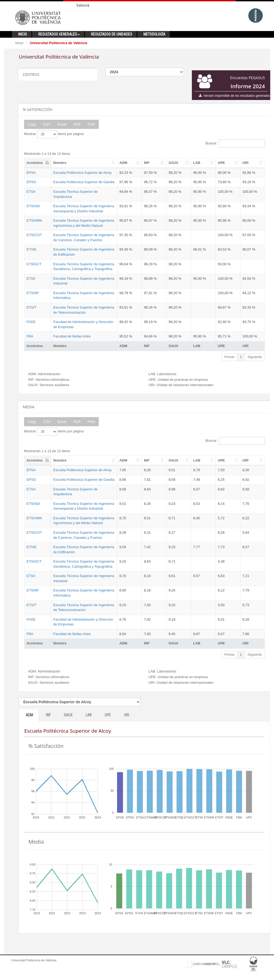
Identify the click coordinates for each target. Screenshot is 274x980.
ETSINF (33, 293)
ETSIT (31, 307)
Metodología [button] (154, 34)
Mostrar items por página (54, 134)
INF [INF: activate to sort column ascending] (147, 163)
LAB (89, 715)
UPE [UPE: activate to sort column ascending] (221, 163)
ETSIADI (33, 206)
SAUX (68, 715)
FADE (31, 322)
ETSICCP (34, 235)
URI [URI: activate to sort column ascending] (245, 163)
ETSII (31, 278)
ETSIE (32, 249)
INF (48, 715)
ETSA (31, 192)
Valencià (83, 5)
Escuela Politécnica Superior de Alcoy (82, 173)
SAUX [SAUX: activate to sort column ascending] (173, 163)
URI (126, 715)
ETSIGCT (34, 264)
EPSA (31, 173)
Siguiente (255, 357)
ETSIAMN (34, 220)
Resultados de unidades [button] (112, 34)
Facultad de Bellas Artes (72, 336)
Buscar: (235, 144)
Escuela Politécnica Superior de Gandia (84, 182)
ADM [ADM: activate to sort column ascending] (123, 163)
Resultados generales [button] (59, 34)
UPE (108, 715)
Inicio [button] (23, 34)
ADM (29, 715)
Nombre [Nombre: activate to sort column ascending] (60, 163)
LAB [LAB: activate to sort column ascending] (197, 163)
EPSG (31, 182)
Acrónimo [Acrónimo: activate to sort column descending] (35, 163)
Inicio (19, 43)
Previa (229, 357)
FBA (30, 336)
